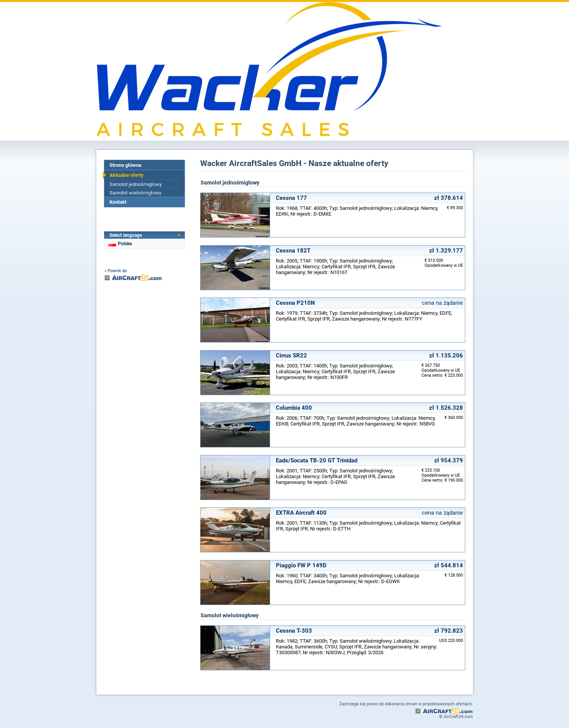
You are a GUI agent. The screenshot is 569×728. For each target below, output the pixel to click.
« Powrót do (116, 271)
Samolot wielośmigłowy (135, 193)
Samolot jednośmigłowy (136, 184)
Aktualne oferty (127, 175)
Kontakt (118, 202)
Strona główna (125, 165)
